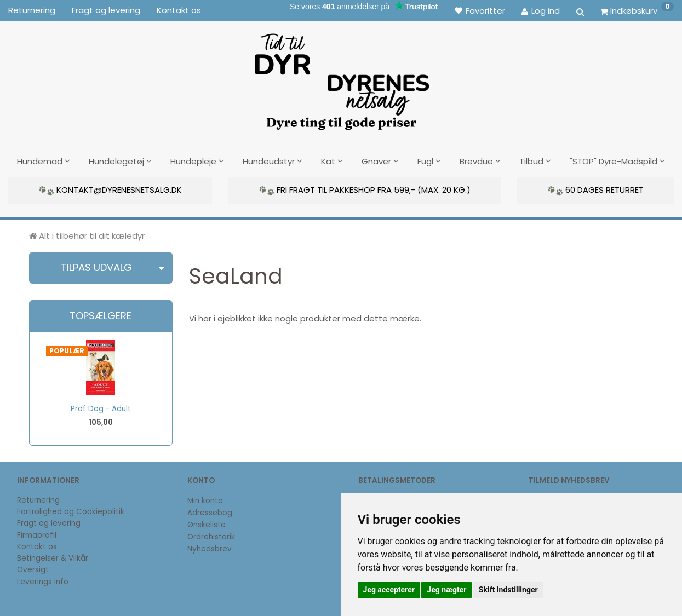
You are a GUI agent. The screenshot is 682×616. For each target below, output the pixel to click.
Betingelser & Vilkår (53, 557)
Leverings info (43, 581)
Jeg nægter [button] (446, 590)
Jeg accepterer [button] (389, 590)
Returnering (32, 10)
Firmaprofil (37, 534)
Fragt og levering (106, 10)
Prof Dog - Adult (101, 408)
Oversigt (33, 569)
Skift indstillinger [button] (508, 590)
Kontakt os (179, 10)
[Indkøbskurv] (637, 10)
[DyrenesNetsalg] (341, 78)
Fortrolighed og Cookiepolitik (71, 511)
